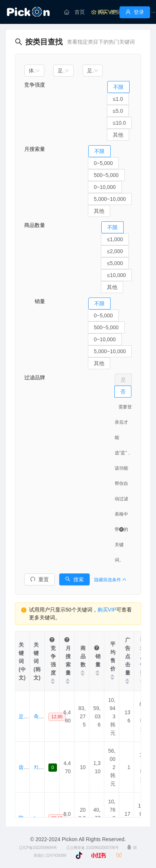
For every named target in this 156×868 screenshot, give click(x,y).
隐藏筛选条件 (110, 580)
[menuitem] (74, 12)
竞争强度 (35, 85)
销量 (35, 301)
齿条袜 (26, 767)
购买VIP (107, 610)
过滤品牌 (35, 377)
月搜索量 (35, 149)
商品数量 (35, 225)
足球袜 (26, 716)
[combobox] (34, 71)
